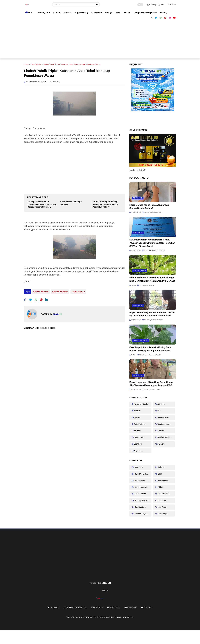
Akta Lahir (138, 467)
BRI (159, 411)
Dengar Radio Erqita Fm (145, 13)
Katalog (163, 13)
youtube (148, 607)
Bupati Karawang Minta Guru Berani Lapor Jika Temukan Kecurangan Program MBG (151, 384)
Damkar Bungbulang (166, 437)
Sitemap (152, 5)
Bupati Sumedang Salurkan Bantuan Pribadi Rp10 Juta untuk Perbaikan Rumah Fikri (152, 314)
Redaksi (67, 13)
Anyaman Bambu (141, 404)
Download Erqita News (75, 607)
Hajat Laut (138, 451)
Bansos (137, 417)
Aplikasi (161, 467)
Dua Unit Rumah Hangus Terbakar (71, 203)
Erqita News (91, 617)
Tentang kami (44, 13)
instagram (131, 607)
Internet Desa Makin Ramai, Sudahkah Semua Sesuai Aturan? (149, 207)
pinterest (115, 607)
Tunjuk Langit (139, 271)
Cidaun (161, 487)
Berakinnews (163, 481)
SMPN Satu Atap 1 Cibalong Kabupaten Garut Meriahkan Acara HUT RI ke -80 (105, 204)
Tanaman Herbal (140, 340)
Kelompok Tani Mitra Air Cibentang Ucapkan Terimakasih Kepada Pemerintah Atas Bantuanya (42, 204)
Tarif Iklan (172, 5)
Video (118, 13)
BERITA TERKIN (41, 292)
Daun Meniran (140, 494)
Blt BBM (137, 431)
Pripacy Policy (81, 13)
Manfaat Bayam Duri (143, 514)
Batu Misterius (140, 424)
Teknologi (138, 198)
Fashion (161, 444)
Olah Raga (162, 514)
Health (127, 13)
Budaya (109, 13)
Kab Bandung (140, 507)
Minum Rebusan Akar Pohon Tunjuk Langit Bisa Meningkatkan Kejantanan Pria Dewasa (152, 279)
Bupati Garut (139, 437)
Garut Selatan (36, 64)
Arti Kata (161, 404)
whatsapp (98, 607)
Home (30, 13)
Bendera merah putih (166, 424)
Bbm (160, 474)
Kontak (57, 13)
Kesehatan (97, 13)
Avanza (137, 411)
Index (162, 5)
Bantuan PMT (163, 417)
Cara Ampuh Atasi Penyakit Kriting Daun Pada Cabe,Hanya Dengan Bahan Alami (150, 349)
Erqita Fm (138, 444)
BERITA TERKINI (60, 292)
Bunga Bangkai (141, 487)
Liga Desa (162, 507)
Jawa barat (138, 233)
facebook (55, 607)
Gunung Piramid (141, 500)
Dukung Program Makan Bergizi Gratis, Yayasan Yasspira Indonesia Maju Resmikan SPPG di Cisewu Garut (152, 243)
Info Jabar (162, 500)
